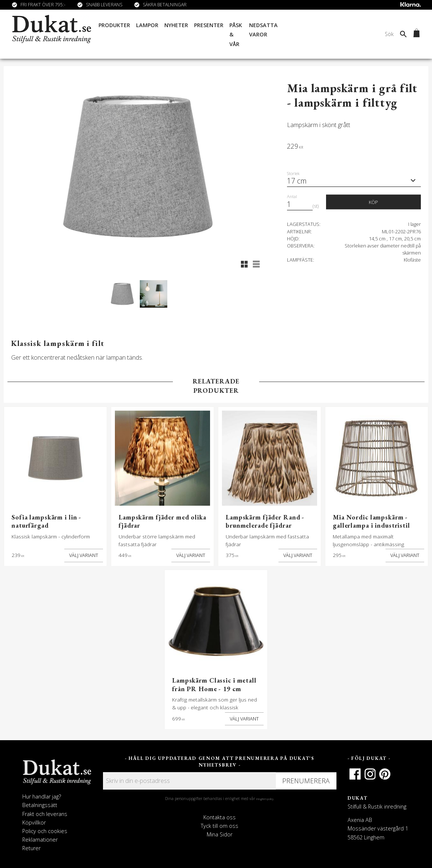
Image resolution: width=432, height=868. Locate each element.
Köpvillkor (34, 822)
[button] (244, 264)
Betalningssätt (40, 805)
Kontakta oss (220, 817)
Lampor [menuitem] (146, 25)
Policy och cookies (45, 831)
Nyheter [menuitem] (175, 25)
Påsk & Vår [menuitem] (235, 35)
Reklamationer (40, 840)
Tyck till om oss (220, 826)
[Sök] (403, 34)
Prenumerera (306, 781)
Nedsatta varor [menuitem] (263, 30)
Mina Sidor (220, 834)
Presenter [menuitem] (208, 25)
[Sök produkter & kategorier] (351, 34)
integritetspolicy (265, 799)
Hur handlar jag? (42, 796)
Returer (31, 848)
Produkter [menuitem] (114, 25)
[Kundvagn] (415, 34)
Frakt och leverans (45, 814)
